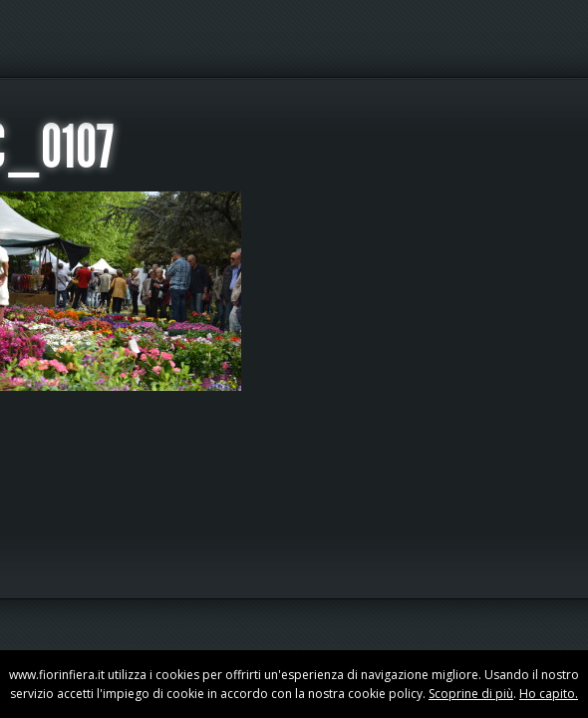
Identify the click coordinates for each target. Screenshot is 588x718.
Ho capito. (549, 694)
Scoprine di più (471, 694)
